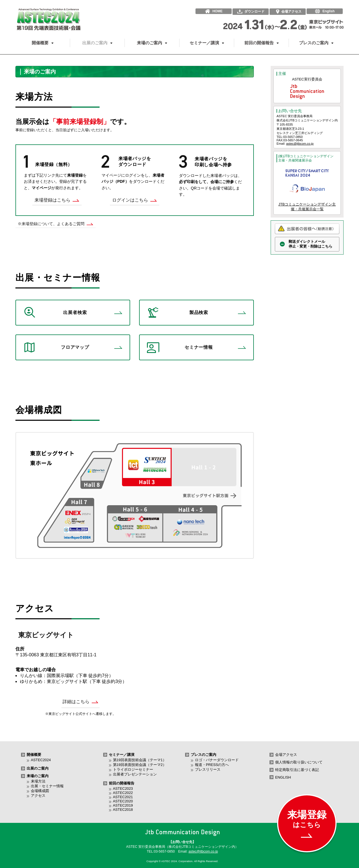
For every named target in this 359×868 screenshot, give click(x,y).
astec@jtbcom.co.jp (300, 144)
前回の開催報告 (262, 43)
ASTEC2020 (123, 801)
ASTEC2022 (123, 793)
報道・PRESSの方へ (212, 765)
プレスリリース (208, 769)
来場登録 (307, 823)
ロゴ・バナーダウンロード (217, 760)
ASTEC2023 (123, 789)
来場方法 (38, 781)
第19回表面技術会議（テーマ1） (140, 760)
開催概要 (43, 43)
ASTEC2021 (123, 797)
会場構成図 (40, 791)
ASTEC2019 (123, 805)
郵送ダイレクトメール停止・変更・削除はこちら (310, 244)
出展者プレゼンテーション (135, 774)
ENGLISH (283, 777)
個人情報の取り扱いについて (299, 762)
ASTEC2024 (41, 760)
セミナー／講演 (207, 43)
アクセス (38, 796)
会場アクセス (286, 755)
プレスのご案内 (316, 43)
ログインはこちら (135, 200)
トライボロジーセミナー (133, 769)
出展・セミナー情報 (47, 786)
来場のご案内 (152, 43)
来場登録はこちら (57, 200)
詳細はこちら (80, 702)
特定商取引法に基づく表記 (297, 770)
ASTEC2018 (123, 810)
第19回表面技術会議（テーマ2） (140, 765)
